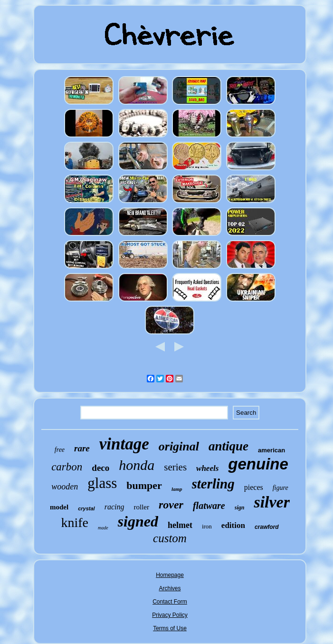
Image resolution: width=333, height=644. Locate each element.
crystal (86, 508)
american (271, 450)
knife (75, 522)
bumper (144, 485)
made (103, 528)
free (60, 450)
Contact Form (170, 602)
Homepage (170, 575)
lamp (177, 489)
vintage (124, 444)
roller (141, 507)
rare (82, 448)
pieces (254, 487)
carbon (67, 467)
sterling (213, 484)
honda (137, 465)
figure (281, 488)
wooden (65, 487)
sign (240, 507)
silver (272, 502)
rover (171, 505)
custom (170, 538)
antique (228, 446)
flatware (209, 506)
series (175, 467)
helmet (180, 525)
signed (138, 521)
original (179, 446)
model (59, 507)
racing (114, 507)
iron (207, 526)
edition (233, 525)
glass (102, 483)
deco (100, 468)
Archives (170, 588)
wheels (207, 468)
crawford (267, 527)
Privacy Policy (170, 615)
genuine (258, 464)
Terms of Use (170, 628)
